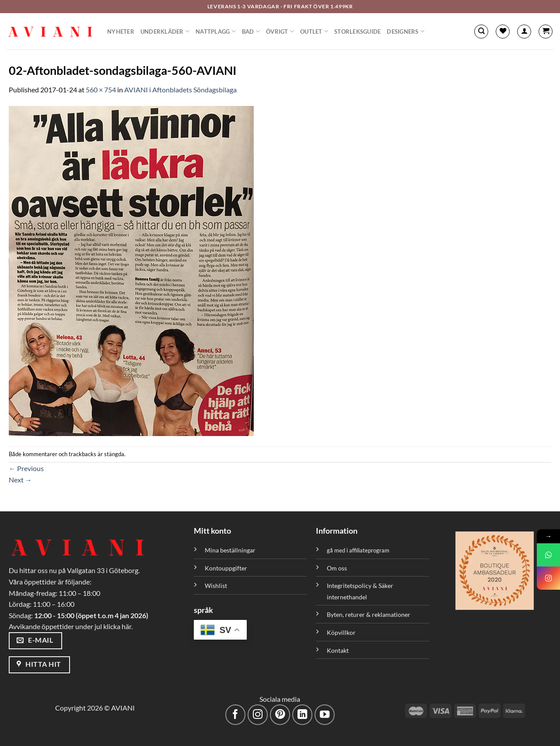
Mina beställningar (231, 550)
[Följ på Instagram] (258, 715)
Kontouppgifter (226, 568)
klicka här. (118, 626)
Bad (251, 31)
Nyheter (121, 32)
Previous (26, 468)
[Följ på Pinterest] (280, 715)
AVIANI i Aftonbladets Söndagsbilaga (180, 90)
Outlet (314, 31)
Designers (406, 31)
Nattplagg (216, 31)
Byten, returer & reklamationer (369, 614)
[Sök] (481, 32)
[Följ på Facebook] (236, 715)
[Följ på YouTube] (325, 715)
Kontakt (338, 650)
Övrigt (280, 31)
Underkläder (165, 31)
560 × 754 (101, 90)
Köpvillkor (341, 632)
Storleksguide (357, 32)
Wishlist (216, 586)
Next (20, 480)
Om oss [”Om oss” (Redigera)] (337, 568)
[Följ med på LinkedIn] (303, 715)
